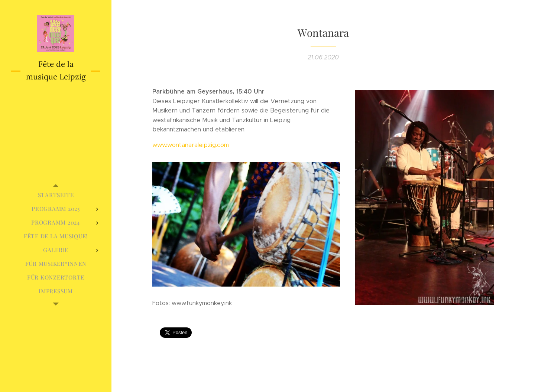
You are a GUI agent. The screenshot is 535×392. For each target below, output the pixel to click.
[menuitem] (56, 195)
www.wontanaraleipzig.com (191, 145)
